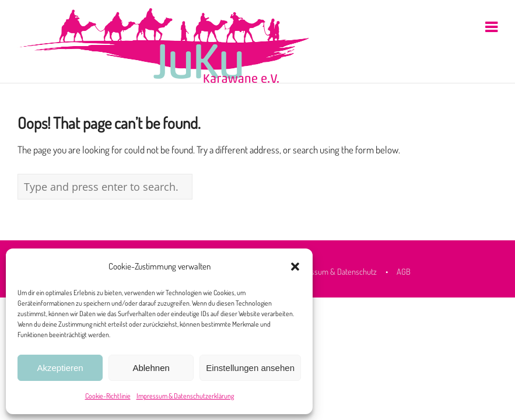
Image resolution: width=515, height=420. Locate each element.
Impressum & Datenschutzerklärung (185, 396)
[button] (295, 267)
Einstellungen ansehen (250, 368)
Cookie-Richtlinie (108, 396)
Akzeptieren (60, 368)
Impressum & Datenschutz (334, 271)
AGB (404, 271)
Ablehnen (151, 368)
